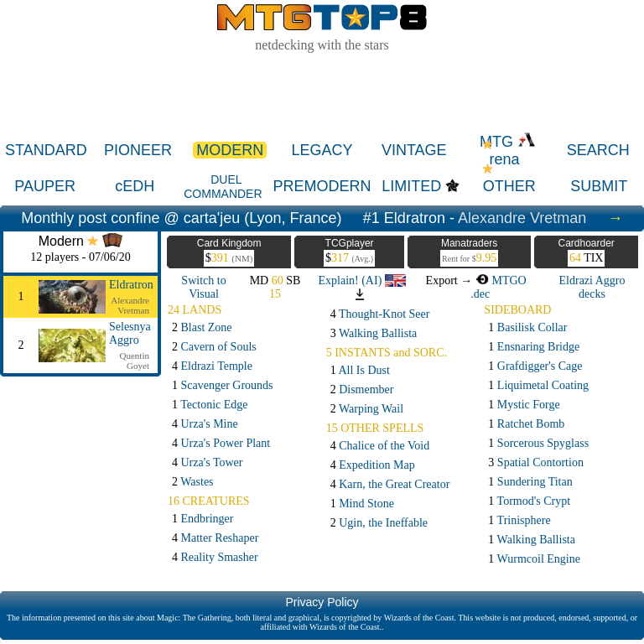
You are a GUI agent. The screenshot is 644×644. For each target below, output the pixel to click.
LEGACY (322, 150)
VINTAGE (414, 150)
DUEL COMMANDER (223, 187)
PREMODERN (322, 186)
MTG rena (508, 151)
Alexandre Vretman (522, 218)
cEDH (135, 186)
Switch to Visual (203, 287)
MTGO (501, 280)
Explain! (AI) (362, 280)
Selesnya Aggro (130, 333)
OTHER (509, 186)
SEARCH (598, 150)
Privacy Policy (322, 602)
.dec (480, 294)
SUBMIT (599, 186)
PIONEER (138, 150)
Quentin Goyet (135, 361)
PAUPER (45, 186)
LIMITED (411, 186)
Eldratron (131, 285)
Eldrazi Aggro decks (592, 287)
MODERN (230, 150)
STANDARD (46, 150)
